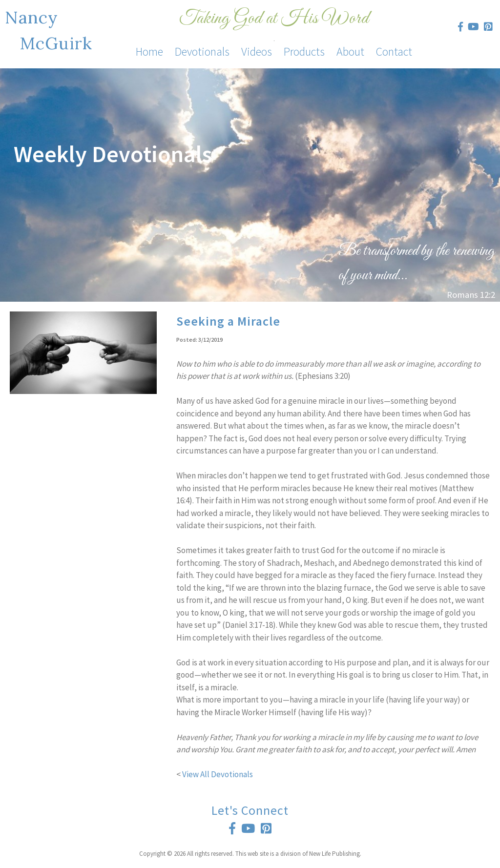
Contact (394, 52)
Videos (257, 52)
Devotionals (202, 52)
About (350, 52)
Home (149, 52)
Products (304, 52)
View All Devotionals (218, 774)
